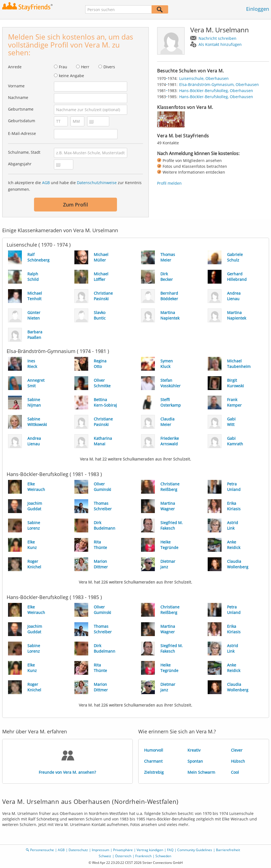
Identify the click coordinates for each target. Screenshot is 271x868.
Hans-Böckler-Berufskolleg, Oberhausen (216, 91)
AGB (46, 183)
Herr (85, 67)
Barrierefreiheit (228, 850)
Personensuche (42, 850)
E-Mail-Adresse (22, 133)
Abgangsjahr (20, 164)
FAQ (170, 850)
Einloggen (258, 9)
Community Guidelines (195, 850)
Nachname (18, 97)
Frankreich (143, 856)
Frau (63, 67)
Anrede (15, 67)
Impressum (101, 850)
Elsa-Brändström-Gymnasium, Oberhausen (219, 84)
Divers (109, 67)
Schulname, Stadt (24, 152)
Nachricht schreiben (217, 38)
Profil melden (169, 183)
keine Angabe (71, 76)
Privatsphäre (123, 850)
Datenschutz (78, 850)
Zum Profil (75, 205)
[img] (171, 120)
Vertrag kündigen (150, 850)
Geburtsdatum (22, 121)
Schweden (163, 856)
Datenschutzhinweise (97, 183)
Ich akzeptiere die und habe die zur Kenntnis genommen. (75, 186)
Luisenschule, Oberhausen (204, 78)
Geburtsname (21, 109)
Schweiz (105, 856)
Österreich (123, 856)
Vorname (16, 86)
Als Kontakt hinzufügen (220, 44)
